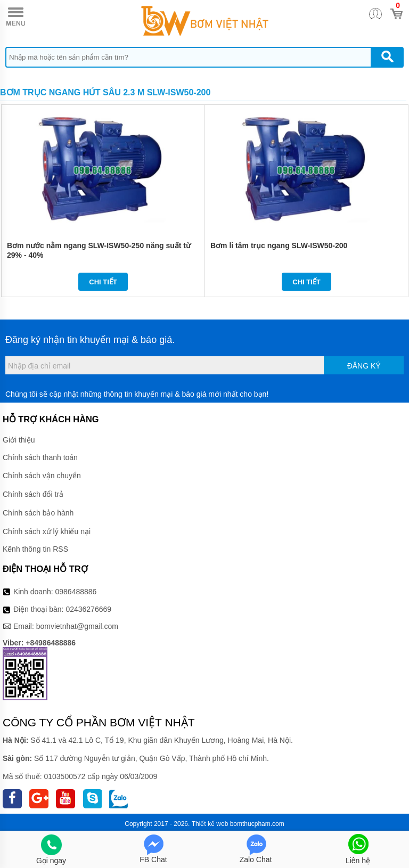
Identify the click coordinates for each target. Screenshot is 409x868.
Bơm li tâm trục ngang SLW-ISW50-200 (279, 245)
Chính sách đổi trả (33, 494)
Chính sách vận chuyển (42, 476)
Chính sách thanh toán (40, 457)
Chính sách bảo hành (38, 513)
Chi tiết (103, 282)
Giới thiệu (19, 440)
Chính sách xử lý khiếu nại (47, 531)
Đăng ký (364, 366)
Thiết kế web (210, 824)
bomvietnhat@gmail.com (77, 626)
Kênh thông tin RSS (35, 549)
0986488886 (76, 592)
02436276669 (88, 609)
